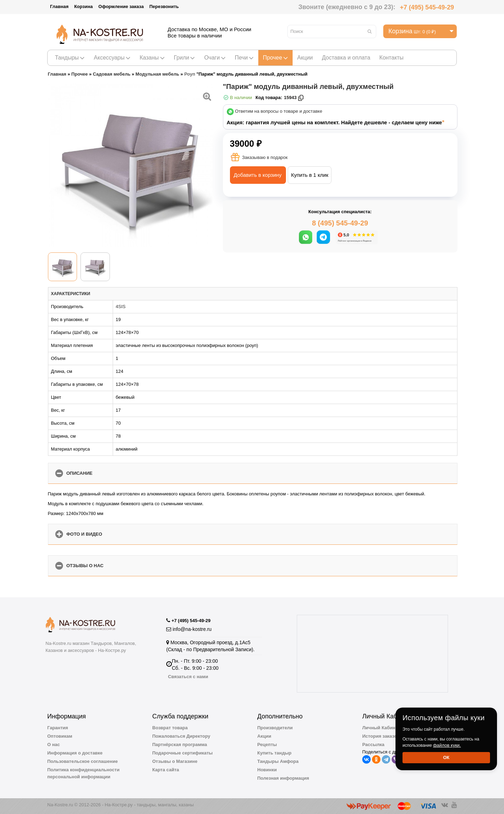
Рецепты (267, 745)
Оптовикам (60, 736)
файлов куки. (447, 745)
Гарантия (58, 728)
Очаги (215, 58)
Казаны (152, 58)
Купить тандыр (274, 753)
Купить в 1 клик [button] (310, 175)
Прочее (275, 58)
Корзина (83, 6)
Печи (244, 58)
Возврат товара (170, 728)
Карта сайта (166, 770)
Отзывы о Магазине (175, 761)
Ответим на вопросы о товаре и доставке (279, 112)
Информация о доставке (75, 753)
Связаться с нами (188, 677)
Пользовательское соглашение (82, 761)
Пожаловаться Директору (181, 736)
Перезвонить (164, 6)
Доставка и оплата (346, 58)
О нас (54, 745)
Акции (305, 58)
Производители (275, 728)
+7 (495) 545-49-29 (427, 7)
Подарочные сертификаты (183, 753)
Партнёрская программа (180, 745)
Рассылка (373, 745)
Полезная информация (283, 778)
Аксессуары (112, 58)
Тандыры (70, 58)
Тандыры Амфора (278, 761)
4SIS (121, 307)
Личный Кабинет (381, 728)
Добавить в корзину (258, 175)
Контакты (391, 58)
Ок (446, 757)
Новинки (267, 770)
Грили (185, 58)
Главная (59, 6)
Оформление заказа (121, 6)
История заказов (381, 736)
